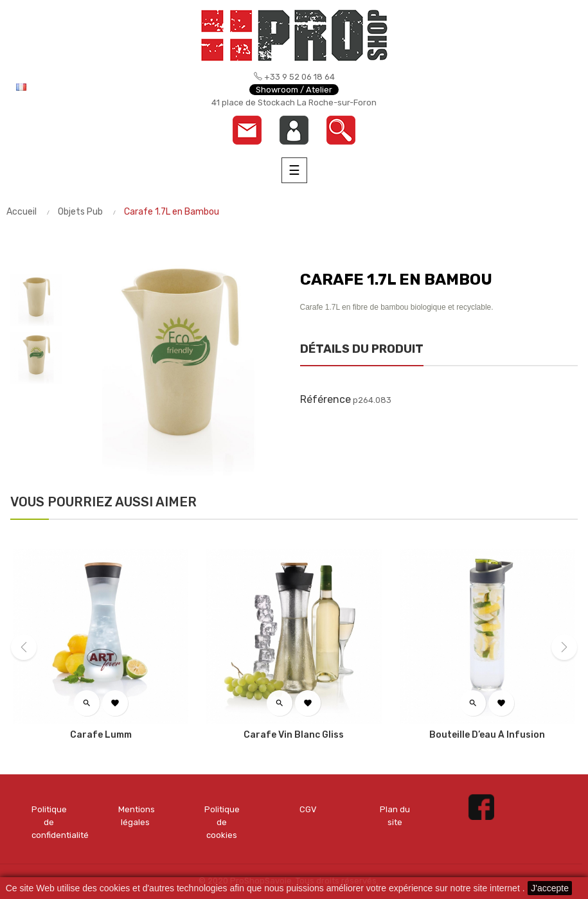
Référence (325, 399)
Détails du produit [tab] (362, 349)
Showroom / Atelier (294, 90)
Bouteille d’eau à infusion (487, 735)
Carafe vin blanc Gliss (294, 735)
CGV (308, 809)
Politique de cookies (222, 822)
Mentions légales (136, 816)
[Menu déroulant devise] (64, 87)
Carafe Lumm (101, 735)
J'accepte (550, 888)
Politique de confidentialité (49, 822)
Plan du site (395, 816)
